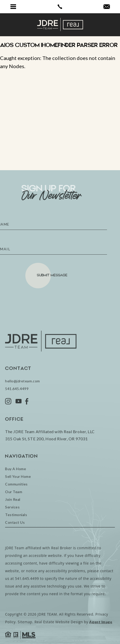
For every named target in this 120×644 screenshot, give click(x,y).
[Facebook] (27, 416)
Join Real (13, 514)
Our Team (14, 506)
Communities (16, 498)
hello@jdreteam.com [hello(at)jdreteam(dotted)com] (23, 395)
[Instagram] (8, 416)
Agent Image (101, 636)
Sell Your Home (18, 491)
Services (12, 521)
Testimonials (16, 529)
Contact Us (15, 537)
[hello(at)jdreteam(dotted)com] (107, 7)
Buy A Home (16, 483)
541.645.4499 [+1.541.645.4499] (17, 403)
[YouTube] (19, 416)
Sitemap (25, 636)
